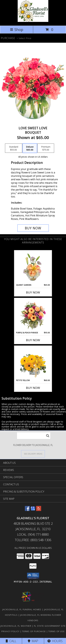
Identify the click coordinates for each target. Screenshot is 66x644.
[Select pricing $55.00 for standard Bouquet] (14, 148)
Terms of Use (56, 631)
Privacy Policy (10, 631)
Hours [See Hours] (55, 641)
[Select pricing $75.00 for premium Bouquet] (46, 148)
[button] (33, 576)
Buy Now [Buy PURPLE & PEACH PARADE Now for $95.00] (33, 340)
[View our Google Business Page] (33, 510)
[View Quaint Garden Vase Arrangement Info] (33, 267)
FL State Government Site (50, 626)
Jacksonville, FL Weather (16, 626)
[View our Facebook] (27, 510)
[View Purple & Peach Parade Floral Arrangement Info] (33, 315)
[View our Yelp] (39, 510)
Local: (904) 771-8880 (33, 534)
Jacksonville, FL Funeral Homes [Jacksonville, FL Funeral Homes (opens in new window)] (22, 609)
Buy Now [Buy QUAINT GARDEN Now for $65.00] (33, 292)
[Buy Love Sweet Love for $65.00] (33, 228)
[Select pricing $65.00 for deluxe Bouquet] (30, 148)
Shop (17, 29)
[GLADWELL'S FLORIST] (33, 21)
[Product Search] (34, 436)
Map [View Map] (33, 641)
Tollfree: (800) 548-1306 (33, 540)
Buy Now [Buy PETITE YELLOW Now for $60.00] (33, 388)
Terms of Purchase (34, 631)
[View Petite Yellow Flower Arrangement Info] (33, 362)
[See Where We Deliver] (33, 454)
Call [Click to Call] (11, 641)
